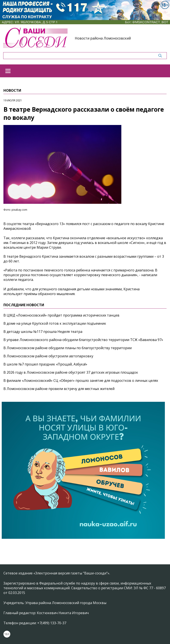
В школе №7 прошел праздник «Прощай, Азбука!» (45, 364)
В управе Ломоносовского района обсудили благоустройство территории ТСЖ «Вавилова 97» (83, 340)
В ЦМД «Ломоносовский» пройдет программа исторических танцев (61, 315)
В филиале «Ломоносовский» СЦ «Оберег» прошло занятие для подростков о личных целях (81, 381)
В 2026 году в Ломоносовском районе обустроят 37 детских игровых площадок (71, 372)
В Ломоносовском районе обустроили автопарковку (48, 356)
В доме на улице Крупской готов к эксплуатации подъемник (55, 323)
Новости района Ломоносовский (103, 38)
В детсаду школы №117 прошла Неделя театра (43, 332)
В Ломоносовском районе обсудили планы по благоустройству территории (68, 348)
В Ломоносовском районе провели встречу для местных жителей (59, 389)
